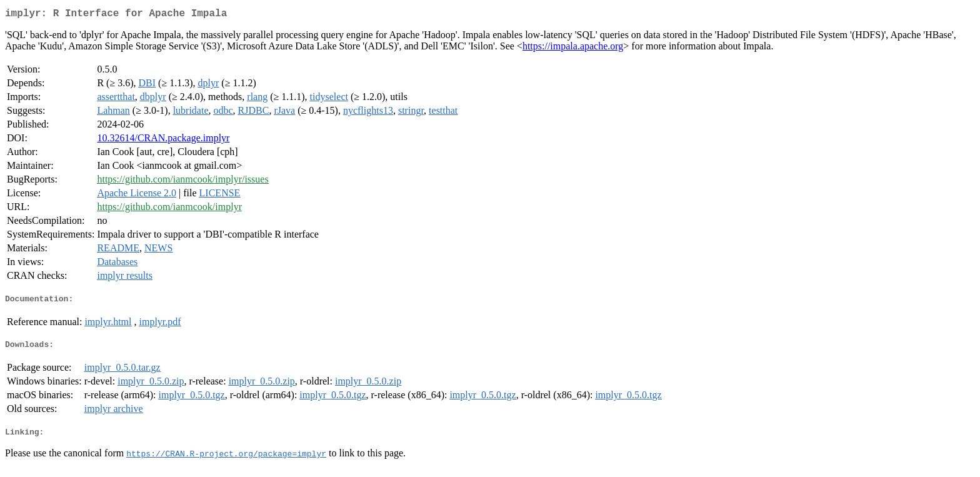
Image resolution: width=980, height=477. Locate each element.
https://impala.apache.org (573, 48)
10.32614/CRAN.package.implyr (163, 140)
